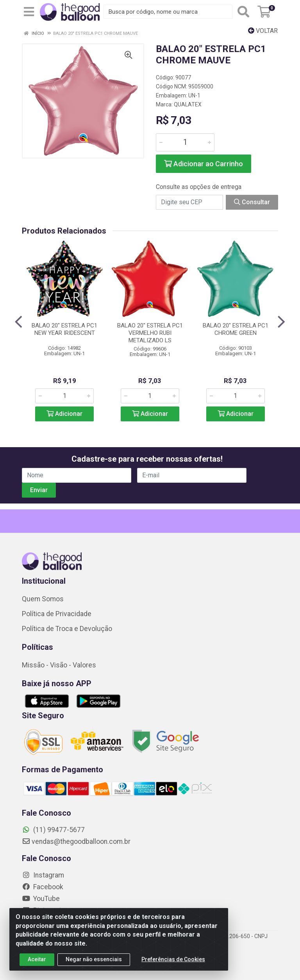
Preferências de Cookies (173, 961)
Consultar (252, 202)
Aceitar (37, 961)
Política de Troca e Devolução (67, 629)
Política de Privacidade (57, 614)
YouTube (41, 899)
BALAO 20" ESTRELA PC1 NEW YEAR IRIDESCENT (64, 329)
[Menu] (29, 12)
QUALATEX (188, 104)
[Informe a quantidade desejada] (185, 142)
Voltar (263, 31)
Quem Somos (43, 599)
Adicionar (64, 414)
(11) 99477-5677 (53, 830)
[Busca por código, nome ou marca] (168, 12)
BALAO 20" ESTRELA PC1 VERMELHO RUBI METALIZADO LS (150, 333)
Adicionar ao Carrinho (204, 164)
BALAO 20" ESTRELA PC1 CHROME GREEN (236, 329)
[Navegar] (19, 322)
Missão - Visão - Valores (59, 665)
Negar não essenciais (94, 961)
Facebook (43, 887)
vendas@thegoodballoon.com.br (76, 842)
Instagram (43, 875)
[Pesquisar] (243, 12)
